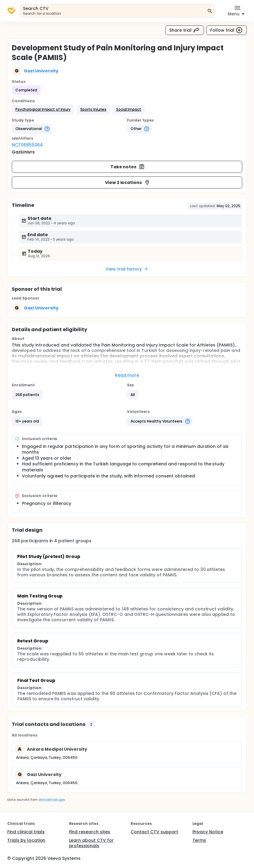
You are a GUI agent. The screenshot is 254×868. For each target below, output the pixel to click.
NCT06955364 (27, 145)
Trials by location (26, 840)
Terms (199, 840)
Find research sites (90, 832)
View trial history (127, 269)
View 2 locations (128, 182)
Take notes (128, 167)
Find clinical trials (26, 832)
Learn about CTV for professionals (91, 843)
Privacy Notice (208, 832)
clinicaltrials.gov (52, 800)
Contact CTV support (154, 832)
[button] (43, 109)
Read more (127, 375)
